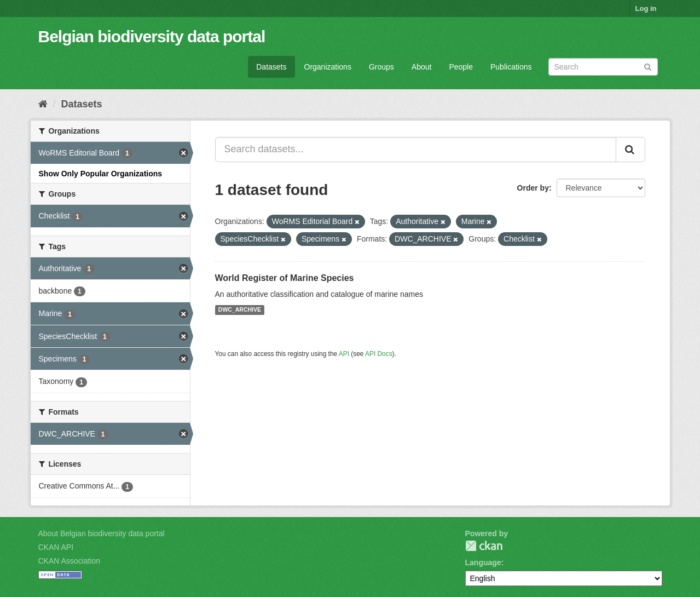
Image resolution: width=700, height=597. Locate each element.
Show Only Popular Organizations (101, 174)
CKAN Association (70, 561)
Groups (381, 67)
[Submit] (648, 66)
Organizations (328, 67)
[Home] (43, 104)
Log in (646, 8)
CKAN (484, 546)
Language (483, 562)
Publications (511, 67)
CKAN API (56, 547)
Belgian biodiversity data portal (152, 36)
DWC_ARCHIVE (240, 310)
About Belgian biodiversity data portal (102, 533)
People (461, 67)
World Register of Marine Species (285, 278)
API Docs (379, 354)
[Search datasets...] (416, 150)
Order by (533, 188)
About (422, 67)
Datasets (271, 67)
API (344, 354)
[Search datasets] (603, 67)
